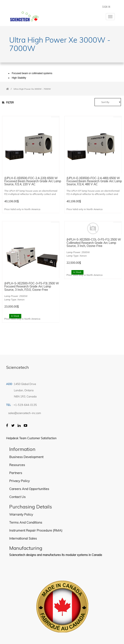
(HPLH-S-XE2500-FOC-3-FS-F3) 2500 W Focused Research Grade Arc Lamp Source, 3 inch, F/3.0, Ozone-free (32, 287)
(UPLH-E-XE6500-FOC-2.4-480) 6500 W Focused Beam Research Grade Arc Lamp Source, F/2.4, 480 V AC (94, 181)
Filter (8, 102)
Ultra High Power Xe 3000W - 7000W (32, 89)
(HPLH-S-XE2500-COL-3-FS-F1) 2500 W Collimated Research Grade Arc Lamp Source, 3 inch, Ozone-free (94, 243)
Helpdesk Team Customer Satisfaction (31, 438)
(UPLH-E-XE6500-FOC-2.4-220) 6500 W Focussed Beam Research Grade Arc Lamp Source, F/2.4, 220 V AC (33, 181)
